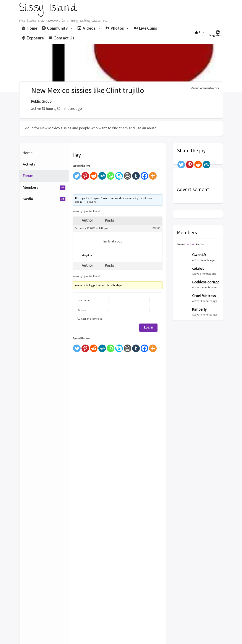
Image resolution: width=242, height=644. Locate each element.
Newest (181, 244)
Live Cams (148, 28)
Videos (92, 28)
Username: (84, 300)
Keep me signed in (91, 319)
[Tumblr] (136, 174)
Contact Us (64, 38)
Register (215, 34)
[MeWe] (102, 174)
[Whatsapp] (111, 174)
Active (191, 244)
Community (60, 28)
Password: (83, 310)
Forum (28, 176)
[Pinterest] (85, 174)
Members (44, 188)
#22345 (156, 228)
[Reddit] (94, 174)
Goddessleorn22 (205, 282)
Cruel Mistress (204, 296)
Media (44, 199)
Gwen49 (199, 255)
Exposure (35, 38)
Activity (29, 164)
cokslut (198, 269)
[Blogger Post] (127, 174)
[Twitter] (77, 174)
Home (32, 28)
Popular (200, 244)
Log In (148, 328)
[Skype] (119, 174)
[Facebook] (144, 174)
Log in (200, 33)
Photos (120, 28)
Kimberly (199, 310)
